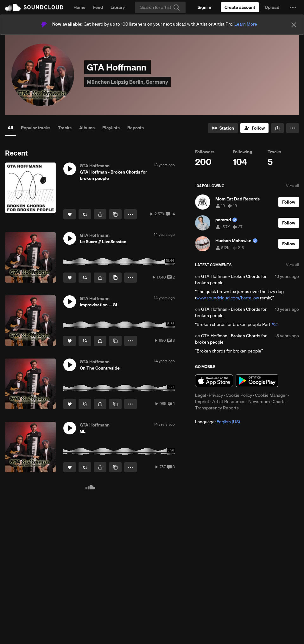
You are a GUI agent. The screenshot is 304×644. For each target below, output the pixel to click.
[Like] (70, 214)
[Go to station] (223, 128)
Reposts (136, 128)
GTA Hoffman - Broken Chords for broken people (231, 279)
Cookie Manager (271, 395)
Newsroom (259, 402)
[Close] (294, 25)
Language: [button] (218, 422)
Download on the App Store (214, 381)
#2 (274, 324)
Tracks (65, 128)
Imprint (202, 402)
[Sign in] (204, 7)
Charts (279, 402)
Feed (98, 7)
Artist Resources (229, 402)
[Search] (160, 7)
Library (118, 7)
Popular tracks (36, 128)
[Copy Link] (115, 214)
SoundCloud (34, 7)
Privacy (216, 395)
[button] (293, 7)
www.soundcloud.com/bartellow (228, 298)
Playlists (111, 128)
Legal (200, 395)
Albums (87, 128)
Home (79, 7)
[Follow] (254, 128)
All (10, 128)
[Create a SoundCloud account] (240, 7)
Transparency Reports (217, 408)
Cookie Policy (239, 395)
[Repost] (85, 214)
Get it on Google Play (257, 381)
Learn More (246, 24)
